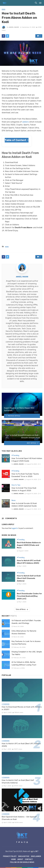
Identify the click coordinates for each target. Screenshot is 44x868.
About (20, 859)
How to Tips (16, 485)
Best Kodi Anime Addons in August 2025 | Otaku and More (29, 545)
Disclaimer (36, 856)
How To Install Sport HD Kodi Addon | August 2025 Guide (27, 460)
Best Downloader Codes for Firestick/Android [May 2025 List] (29, 596)
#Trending (15, 455)
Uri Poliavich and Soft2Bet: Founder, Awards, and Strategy (26, 622)
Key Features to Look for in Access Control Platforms (26, 643)
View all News (22, 609)
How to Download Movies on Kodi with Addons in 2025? (22, 708)
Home (14, 859)
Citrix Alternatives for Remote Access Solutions (24, 632)
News (4, 9)
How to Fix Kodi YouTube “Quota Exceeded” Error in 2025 (25, 475)
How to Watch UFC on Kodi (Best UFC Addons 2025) (29, 562)
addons (26, 122)
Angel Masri (14, 27)
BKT (37, 851)
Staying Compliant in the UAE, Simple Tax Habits (27, 653)
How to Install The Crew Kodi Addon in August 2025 (24, 489)
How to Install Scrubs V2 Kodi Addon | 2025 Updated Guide (24, 505)
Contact (29, 859)
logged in (15, 528)
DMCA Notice (24, 856)
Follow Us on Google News (22, 862)
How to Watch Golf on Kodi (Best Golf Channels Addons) (29, 578)
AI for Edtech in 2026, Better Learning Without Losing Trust (24, 663)
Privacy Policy (10, 856)
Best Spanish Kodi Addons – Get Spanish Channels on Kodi (19, 818)
